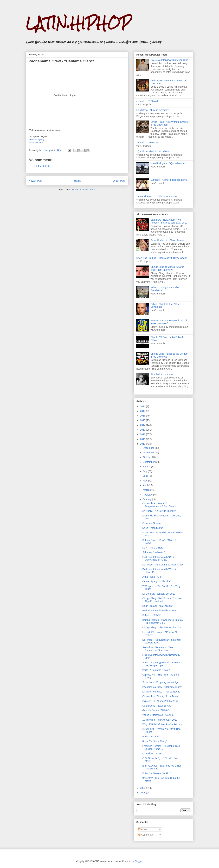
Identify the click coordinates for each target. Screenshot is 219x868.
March (147, 490)
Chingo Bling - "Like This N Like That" (162, 628)
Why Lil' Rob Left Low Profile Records (162, 724)
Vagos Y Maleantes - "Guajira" (158, 715)
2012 (143, 434)
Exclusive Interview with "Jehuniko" (169, 60)
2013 (143, 430)
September (149, 462)
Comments (146, 835)
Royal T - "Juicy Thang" (155, 741)
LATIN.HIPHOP (78, 23)
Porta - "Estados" (151, 737)
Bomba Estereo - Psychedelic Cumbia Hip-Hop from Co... (163, 621)
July (145, 471)
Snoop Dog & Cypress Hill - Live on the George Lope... (161, 664)
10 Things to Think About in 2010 (160, 720)
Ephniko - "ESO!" (151, 615)
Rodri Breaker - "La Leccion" (157, 606)
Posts (143, 829)
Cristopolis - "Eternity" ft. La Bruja (160, 696)
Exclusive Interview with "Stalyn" (160, 611)
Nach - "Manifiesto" (153, 528)
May (145, 481)
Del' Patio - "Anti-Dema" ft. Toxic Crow (163, 565)
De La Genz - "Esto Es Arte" (157, 706)
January (147, 499)
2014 (143, 425)
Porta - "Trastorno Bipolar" (156, 670)
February (148, 495)
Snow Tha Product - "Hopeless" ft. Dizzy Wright (161, 258)
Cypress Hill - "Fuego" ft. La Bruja (160, 701)
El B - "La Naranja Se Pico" (157, 773)
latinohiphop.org (37, 139)
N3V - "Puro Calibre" (153, 548)
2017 (143, 411)
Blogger (138, 861)
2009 (143, 788)
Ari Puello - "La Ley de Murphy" (159, 511)
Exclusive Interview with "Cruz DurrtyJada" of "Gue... (158, 559)
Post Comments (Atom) (84, 189)
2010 (143, 444)
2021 (143, 406)
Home (78, 181)
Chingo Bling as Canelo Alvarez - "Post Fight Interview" (168, 268)
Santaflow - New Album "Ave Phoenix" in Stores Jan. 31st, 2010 (169, 221)
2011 (143, 439)
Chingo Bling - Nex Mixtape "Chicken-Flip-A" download (162, 600)
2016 (143, 416)
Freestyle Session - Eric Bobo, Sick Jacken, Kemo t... (161, 747)
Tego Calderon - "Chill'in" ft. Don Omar (157, 196)
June (146, 476)
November (149, 453)
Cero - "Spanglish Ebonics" (157, 581)
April (146, 485)
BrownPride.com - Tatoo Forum (167, 240)
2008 (143, 793)
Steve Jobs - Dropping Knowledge (160, 682)
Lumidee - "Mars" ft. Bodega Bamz (169, 180)
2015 (143, 420)
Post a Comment (41, 166)
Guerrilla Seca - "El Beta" (156, 710)
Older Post (119, 181)
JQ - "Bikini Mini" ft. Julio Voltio (153, 151)
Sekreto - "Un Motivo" (154, 552)
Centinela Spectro (152, 523)
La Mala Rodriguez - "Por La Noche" (162, 692)
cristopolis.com (36, 143)
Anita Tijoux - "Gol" (152, 577)
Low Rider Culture (152, 754)
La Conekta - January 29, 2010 (159, 594)
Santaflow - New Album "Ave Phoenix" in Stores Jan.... (157, 649)
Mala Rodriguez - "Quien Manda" (168, 163)
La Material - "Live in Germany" (153, 110)
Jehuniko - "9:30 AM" (147, 101)
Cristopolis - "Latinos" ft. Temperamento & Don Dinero (159, 505)
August (147, 467)
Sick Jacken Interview (162, 374)
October (147, 457)
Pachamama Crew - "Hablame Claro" (162, 687)
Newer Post (36, 181)
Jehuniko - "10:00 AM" (148, 142)
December (149, 448)
